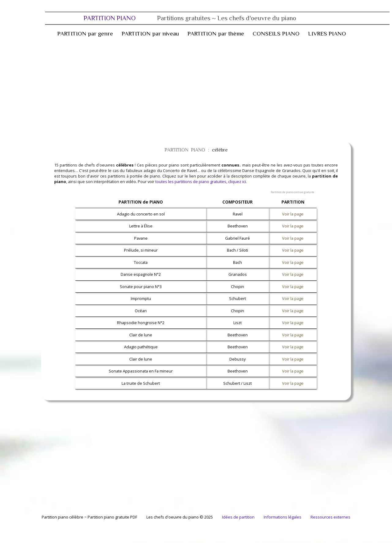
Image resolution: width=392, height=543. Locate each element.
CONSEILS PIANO (276, 34)
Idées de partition (238, 517)
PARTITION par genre (85, 34)
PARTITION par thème (216, 34)
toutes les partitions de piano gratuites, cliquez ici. (201, 182)
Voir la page (293, 214)
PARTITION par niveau (150, 34)
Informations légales (283, 517)
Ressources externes (330, 517)
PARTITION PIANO (190, 18)
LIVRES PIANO (327, 34)
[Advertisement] (186, 89)
